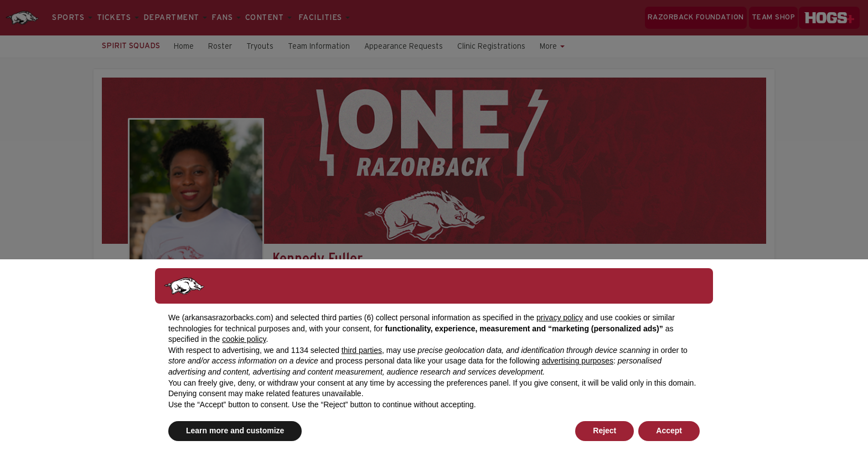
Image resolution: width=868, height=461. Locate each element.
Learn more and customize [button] (235, 431)
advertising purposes (578, 361)
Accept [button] (669, 431)
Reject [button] (604, 431)
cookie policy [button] (244, 339)
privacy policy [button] (560, 317)
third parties (362, 350)
